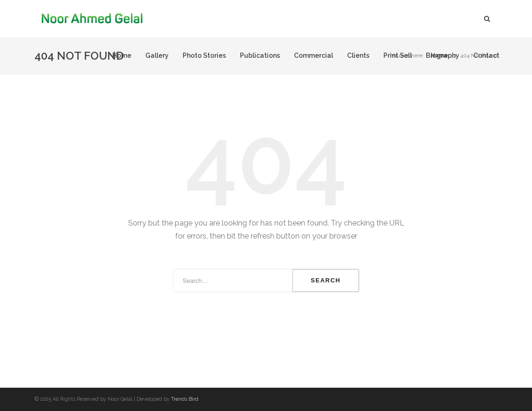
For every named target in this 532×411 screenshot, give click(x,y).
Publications (260, 56)
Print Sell (398, 56)
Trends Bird (185, 399)
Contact (486, 56)
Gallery (157, 56)
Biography (443, 56)
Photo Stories (204, 56)
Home (122, 56)
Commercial (314, 56)
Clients (358, 56)
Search (326, 280)
